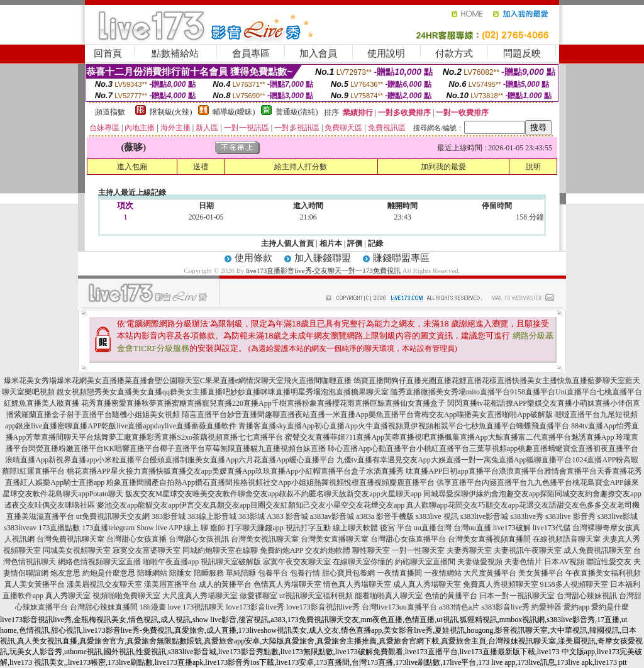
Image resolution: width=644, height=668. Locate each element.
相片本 (331, 243)
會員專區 (251, 53)
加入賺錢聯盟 (323, 258)
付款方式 (454, 53)
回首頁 (108, 53)
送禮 (201, 167)
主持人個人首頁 (287, 243)
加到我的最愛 (443, 167)
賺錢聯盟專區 (401, 258)
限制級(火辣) (171, 112)
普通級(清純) (297, 112)
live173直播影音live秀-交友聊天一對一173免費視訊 (323, 270)
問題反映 (522, 53)
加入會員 (318, 53)
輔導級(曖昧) (234, 112)
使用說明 (386, 53)
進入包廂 (132, 167)
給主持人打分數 (301, 167)
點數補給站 (175, 53)
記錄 (375, 243)
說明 (533, 167)
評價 (355, 243)
